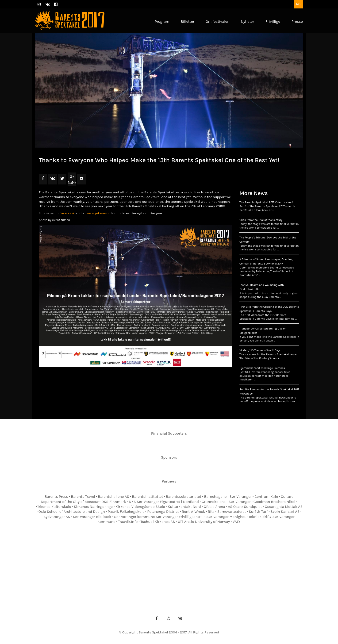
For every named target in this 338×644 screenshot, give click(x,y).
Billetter (229, 565)
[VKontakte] (180, 618)
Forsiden (65, 565)
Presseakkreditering (139, 572)
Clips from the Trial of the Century (261, 220)
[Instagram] (169, 618)
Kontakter (177, 565)
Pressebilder (176, 572)
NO (298, 4)
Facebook (67, 213)
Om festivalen (115, 565)
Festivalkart (204, 565)
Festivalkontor (148, 565)
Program (88, 565)
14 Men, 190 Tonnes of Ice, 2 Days (260, 350)
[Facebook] (157, 618)
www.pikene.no (98, 213)
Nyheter (251, 565)
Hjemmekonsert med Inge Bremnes (262, 368)
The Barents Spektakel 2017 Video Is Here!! (266, 202)
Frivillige (274, 565)
